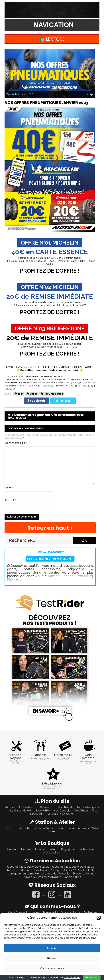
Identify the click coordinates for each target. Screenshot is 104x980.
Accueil (10, 807)
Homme (26, 849)
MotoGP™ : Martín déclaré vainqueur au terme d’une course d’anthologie (53, 872)
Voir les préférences (52, 968)
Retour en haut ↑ (50, 528)
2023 (20, 394)
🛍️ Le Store (52, 39)
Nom (9, 488)
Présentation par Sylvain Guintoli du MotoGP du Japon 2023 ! (59, 875)
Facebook (36, 401)
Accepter (52, 948)
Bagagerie (68, 849)
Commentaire (16, 443)
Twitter (63, 401)
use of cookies (72, 977)
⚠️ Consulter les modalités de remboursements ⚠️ (50, 370)
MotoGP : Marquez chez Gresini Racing (33, 870)
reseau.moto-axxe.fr (51, 376)
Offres (33, 394)
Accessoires (52, 852)
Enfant (53, 849)
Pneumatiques (53, 394)
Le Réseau (43, 807)
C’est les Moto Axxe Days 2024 (73, 867)
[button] (99, 918)
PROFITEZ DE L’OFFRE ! (50, 271)
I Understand (92, 977)
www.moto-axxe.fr (18, 383)
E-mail (10, 501)
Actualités (26, 807)
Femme (40, 849)
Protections (86, 849)
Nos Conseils (62, 810)
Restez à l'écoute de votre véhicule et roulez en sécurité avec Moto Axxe (52, 830)
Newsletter (42, 810)
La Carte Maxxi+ (21, 810)
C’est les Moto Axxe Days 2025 (28, 867)
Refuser (52, 958)
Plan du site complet (59, 814)
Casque (12, 849)
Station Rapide (64, 807)
